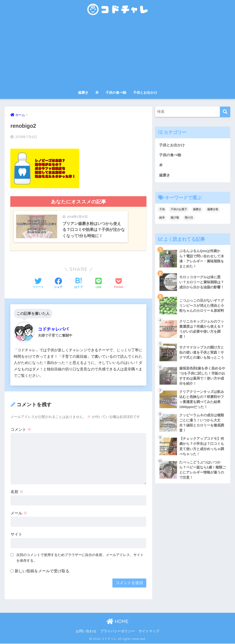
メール (19, 514)
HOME (117, 622)
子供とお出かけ (145, 92)
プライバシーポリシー (117, 632)
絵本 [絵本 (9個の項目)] (162, 218)
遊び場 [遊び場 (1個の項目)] (175, 218)
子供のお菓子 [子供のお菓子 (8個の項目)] (179, 210)
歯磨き (83, 92)
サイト (16, 535)
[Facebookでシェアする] (58, 284)
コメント (21, 430)
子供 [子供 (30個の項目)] (162, 210)
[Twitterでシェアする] (38, 284)
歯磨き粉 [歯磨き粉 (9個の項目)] (213, 210)
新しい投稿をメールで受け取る (42, 572)
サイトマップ (149, 632)
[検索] (225, 112)
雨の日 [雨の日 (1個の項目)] (189, 218)
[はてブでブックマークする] (78, 284)
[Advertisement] (118, 53)
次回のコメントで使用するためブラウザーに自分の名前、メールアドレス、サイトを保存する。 (80, 558)
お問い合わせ (86, 632)
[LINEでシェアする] (98, 284)
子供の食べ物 (116, 92)
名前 (17, 492)
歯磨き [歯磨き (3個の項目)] (197, 210)
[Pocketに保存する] (119, 284)
